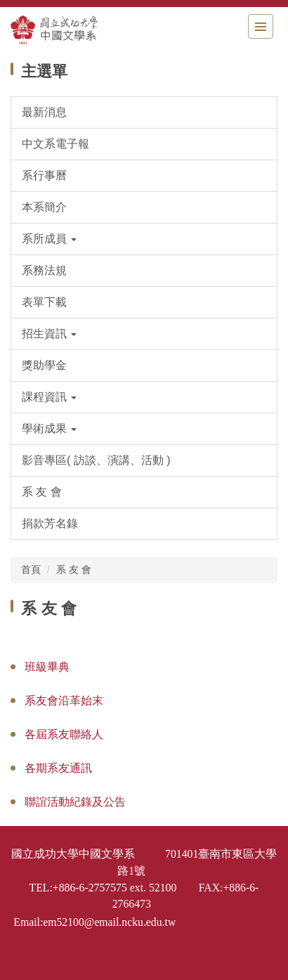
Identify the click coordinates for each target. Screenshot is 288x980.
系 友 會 (74, 569)
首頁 (31, 569)
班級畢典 (47, 667)
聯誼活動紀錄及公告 (75, 802)
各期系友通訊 (58, 768)
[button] (144, 239)
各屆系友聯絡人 (64, 734)
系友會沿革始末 (64, 701)
